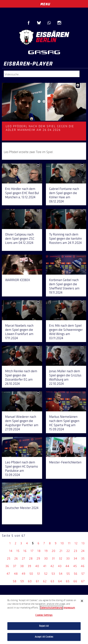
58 (15, 581)
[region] (44, 619)
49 (24, 574)
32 (61, 558)
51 (39, 574)
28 (31, 558)
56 (76, 574)
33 (68, 558)
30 (46, 558)
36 (7, 566)
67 (83, 581)
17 (32, 551)
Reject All (44, 626)
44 (67, 566)
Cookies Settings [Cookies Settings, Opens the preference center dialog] (44, 615)
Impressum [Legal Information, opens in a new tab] (69, 608)
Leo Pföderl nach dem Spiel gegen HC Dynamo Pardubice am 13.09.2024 (22, 469)
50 (31, 574)
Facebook (29, 23)
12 (76, 543)
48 (16, 574)
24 (83, 551)
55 (68, 574)
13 (83, 543)
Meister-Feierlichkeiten (65, 462)
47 (8, 574)
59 (22, 581)
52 (46, 574)
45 (75, 566)
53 (53, 574)
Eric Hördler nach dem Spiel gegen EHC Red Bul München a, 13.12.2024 (22, 193)
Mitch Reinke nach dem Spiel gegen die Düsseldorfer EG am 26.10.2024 (21, 377)
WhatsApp (49, 23)
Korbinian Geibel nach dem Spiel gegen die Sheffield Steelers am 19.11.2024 (64, 286)
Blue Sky (39, 23)
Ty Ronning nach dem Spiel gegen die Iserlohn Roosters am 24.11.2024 (65, 239)
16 (25, 551)
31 (53, 558)
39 (30, 566)
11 (69, 543)
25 (9, 558)
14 (11, 551)
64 (60, 581)
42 (52, 566)
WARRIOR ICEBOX (18, 280)
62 (45, 581)
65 (68, 581)
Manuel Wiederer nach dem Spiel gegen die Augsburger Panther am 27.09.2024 (22, 423)
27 (24, 558)
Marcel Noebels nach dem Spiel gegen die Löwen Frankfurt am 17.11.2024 (19, 332)
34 (75, 558)
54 (61, 574)
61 (37, 581)
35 (83, 558)
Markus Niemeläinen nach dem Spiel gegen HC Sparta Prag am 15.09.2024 (64, 423)
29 (38, 558)
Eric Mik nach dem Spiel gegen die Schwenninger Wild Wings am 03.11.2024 (66, 332)
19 (46, 551)
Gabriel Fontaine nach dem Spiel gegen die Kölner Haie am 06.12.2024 (64, 195)
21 (61, 551)
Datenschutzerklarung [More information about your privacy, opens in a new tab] (51, 608)
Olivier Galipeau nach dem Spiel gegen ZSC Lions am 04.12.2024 (20, 239)
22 (68, 551)
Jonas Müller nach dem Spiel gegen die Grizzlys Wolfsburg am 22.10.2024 (65, 377)
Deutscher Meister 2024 (22, 508)
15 (18, 551)
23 (76, 551)
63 (52, 581)
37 (15, 566)
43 (60, 566)
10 (62, 543)
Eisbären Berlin (44, 37)
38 (22, 566)
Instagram (59, 23)
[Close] (82, 601)
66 (75, 581)
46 (83, 566)
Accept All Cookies (44, 637)
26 (16, 558)
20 (54, 551)
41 (45, 566)
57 (83, 574)
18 (39, 551)
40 (37, 566)
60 (30, 581)
